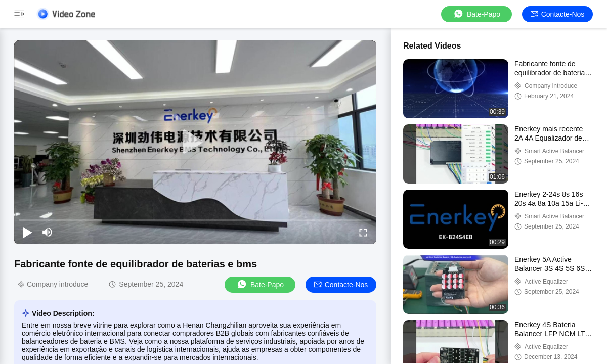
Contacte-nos (558, 14)
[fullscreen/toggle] (363, 232)
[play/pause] (27, 232)
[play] (195, 142)
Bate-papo (476, 14)
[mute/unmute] (48, 232)
